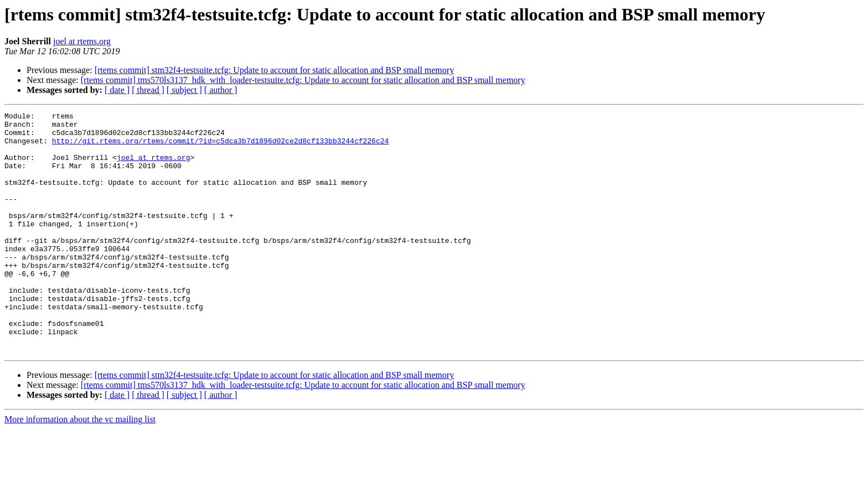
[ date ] (117, 90)
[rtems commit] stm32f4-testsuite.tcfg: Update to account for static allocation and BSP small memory (274, 70)
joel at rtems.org (82, 41)
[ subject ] (184, 90)
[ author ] (221, 90)
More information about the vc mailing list (80, 467)
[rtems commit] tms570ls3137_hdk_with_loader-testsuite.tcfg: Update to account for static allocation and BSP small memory (303, 80)
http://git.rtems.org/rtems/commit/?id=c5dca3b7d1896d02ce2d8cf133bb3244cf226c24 (220, 147)
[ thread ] (148, 90)
